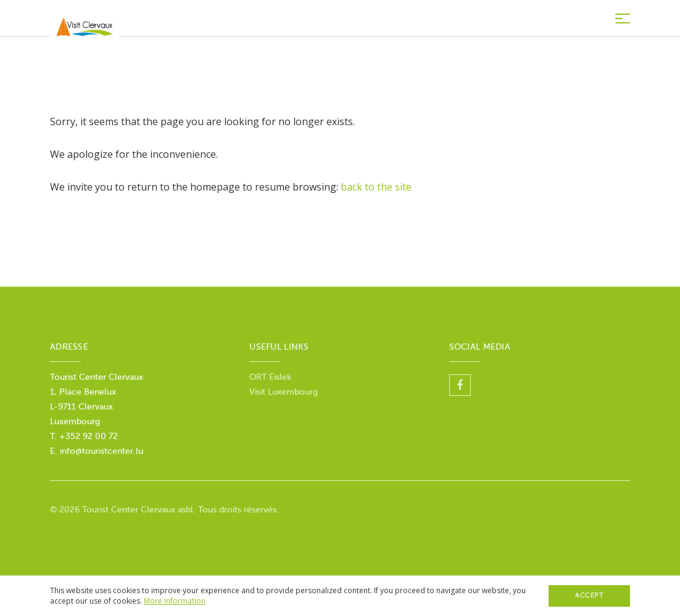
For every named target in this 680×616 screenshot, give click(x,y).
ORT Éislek (270, 377)
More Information (175, 601)
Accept (589, 595)
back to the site (376, 187)
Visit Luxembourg (284, 392)
